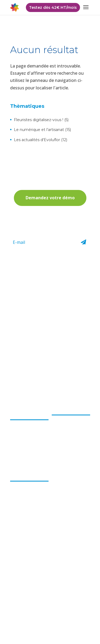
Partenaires (62, 499)
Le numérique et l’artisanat (39, 130)
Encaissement (64, 418)
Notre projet (21, 430)
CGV (67, 611)
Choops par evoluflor (21, 412)
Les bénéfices (24, 476)
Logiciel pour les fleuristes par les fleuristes (24, 489)
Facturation (62, 426)
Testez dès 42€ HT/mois (53, 7)
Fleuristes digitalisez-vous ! (39, 120)
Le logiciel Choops (69, 410)
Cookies (77, 619)
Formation (61, 458)
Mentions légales (50, 619)
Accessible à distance (29, 516)
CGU (80, 611)
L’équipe (17, 423)
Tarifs (57, 491)
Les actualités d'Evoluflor (37, 140)
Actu (56, 476)
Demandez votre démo (50, 198)
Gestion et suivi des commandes (69, 436)
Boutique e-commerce (62, 448)
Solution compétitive (28, 501)
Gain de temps (23, 509)
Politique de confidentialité (34, 611)
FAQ (55, 483)
